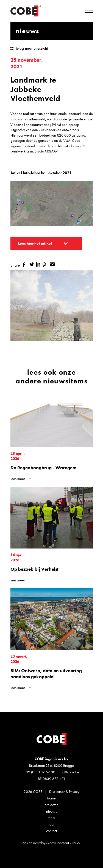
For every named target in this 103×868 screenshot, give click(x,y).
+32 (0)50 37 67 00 (40, 772)
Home (51, 798)
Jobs (52, 824)
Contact (51, 831)
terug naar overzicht (32, 48)
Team (51, 818)
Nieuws (51, 811)
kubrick (75, 843)
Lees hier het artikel (35, 243)
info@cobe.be (69, 772)
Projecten (51, 805)
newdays (40, 843)
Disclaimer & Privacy (64, 791)
